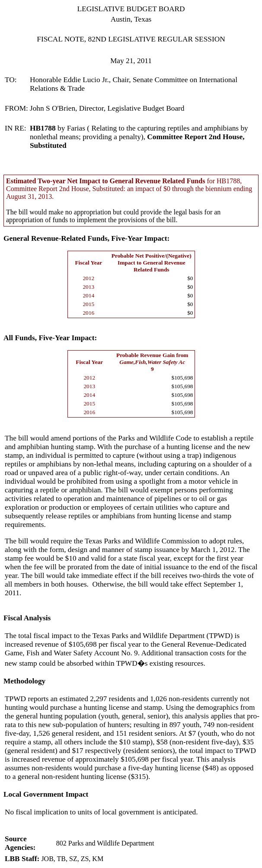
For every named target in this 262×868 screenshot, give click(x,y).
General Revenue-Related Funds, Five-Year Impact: (86, 238)
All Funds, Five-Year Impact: (50, 338)
